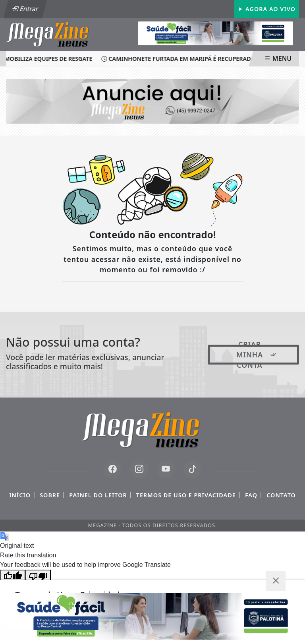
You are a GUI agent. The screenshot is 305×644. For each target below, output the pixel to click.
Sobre (50, 495)
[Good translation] (13, 576)
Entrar (25, 9)
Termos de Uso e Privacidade (186, 495)
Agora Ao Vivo (266, 9)
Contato (281, 495)
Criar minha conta (257, 355)
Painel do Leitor (98, 495)
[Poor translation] (38, 576)
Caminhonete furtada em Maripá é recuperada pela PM (192, 59)
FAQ (251, 495)
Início (20, 495)
